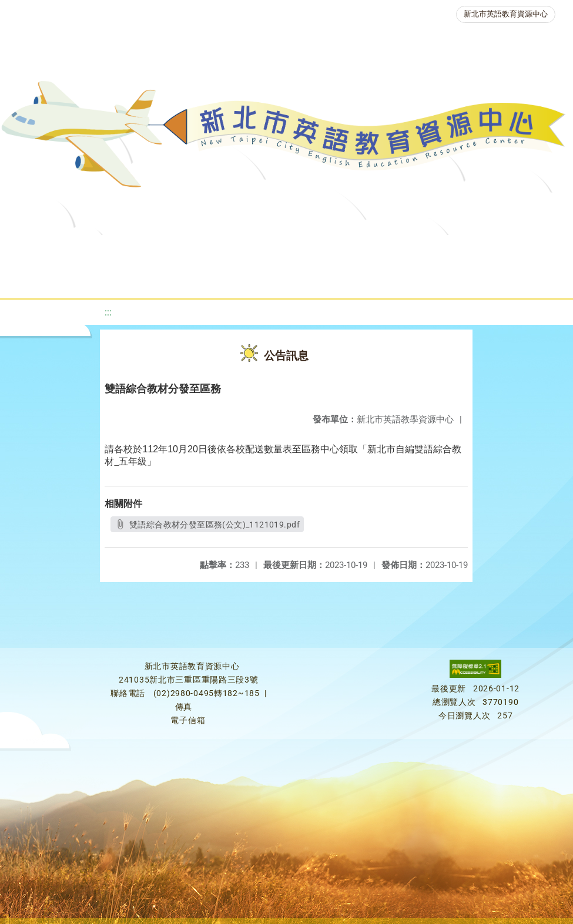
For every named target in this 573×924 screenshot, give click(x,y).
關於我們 (45, 249)
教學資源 (232, 249)
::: (108, 312)
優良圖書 (381, 249)
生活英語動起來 (246, 279)
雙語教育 (326, 279)
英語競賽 (515, 249)
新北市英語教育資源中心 (506, 14)
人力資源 (167, 279)
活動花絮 (393, 279)
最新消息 (112, 249)
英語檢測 (448, 249)
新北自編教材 (306, 249)
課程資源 (165, 249)
